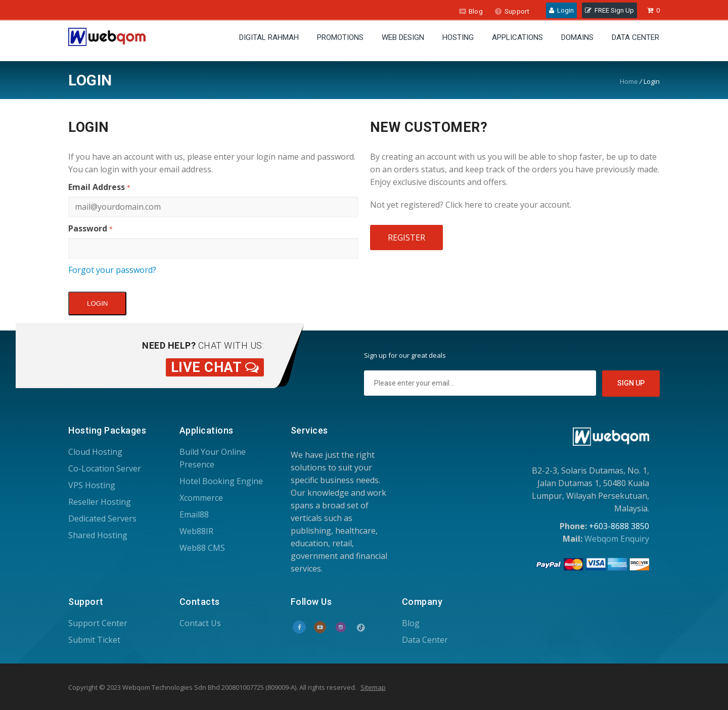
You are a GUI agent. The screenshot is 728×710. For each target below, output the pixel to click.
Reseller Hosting (100, 502)
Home (629, 81)
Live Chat (215, 367)
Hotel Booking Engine (221, 481)
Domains (577, 37)
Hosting (458, 37)
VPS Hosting (92, 485)
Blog (471, 11)
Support (512, 11)
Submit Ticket (94, 640)
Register (406, 238)
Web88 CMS (202, 548)
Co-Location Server (105, 468)
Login (561, 10)
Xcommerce (201, 498)
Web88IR (196, 531)
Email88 (194, 514)
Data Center (635, 37)
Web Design (403, 37)
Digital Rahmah (269, 37)
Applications (517, 37)
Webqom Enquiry (617, 539)
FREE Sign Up (609, 10)
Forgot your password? (112, 270)
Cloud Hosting (95, 452)
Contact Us (200, 623)
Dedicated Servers (102, 518)
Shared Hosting (98, 535)
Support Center (98, 623)
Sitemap (373, 687)
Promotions (340, 37)
